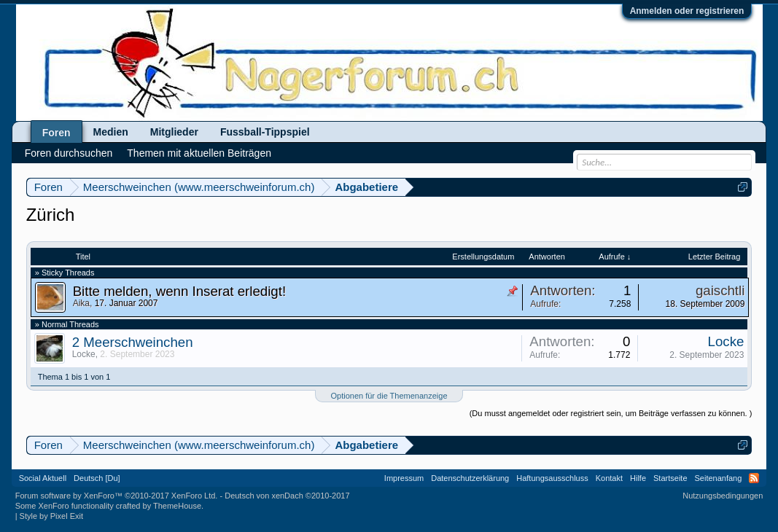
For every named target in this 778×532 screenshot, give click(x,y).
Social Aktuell (43, 478)
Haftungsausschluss (552, 478)
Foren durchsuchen (69, 153)
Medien (111, 132)
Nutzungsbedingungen (723, 496)
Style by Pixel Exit (51, 516)
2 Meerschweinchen (133, 342)
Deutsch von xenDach (287, 496)
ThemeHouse (177, 506)
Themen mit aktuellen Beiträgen (199, 153)
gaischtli (720, 290)
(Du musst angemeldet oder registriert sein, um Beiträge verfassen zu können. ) (611, 413)
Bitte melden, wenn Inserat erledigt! (179, 291)
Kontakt (609, 478)
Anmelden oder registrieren (687, 11)
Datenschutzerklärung (470, 478)
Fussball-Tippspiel (265, 132)
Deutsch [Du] (97, 478)
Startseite (670, 478)
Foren (57, 133)
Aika (81, 303)
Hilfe (638, 478)
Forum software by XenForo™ (117, 496)
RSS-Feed (754, 478)
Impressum (404, 478)
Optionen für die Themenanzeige (389, 396)
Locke (84, 354)
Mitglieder (174, 132)
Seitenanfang (719, 478)
